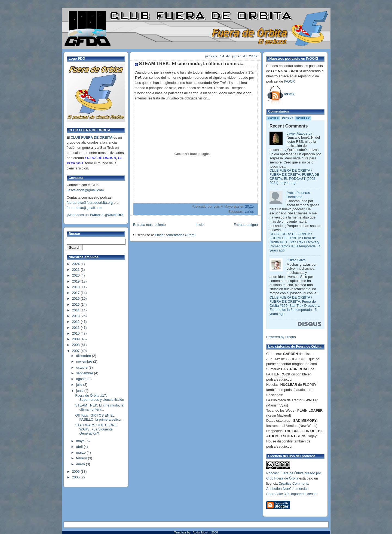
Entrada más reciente (149, 225)
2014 (76, 310)
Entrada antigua (246, 225)
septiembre (85, 373)
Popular (303, 118)
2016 (76, 299)
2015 (76, 305)
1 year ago (289, 183)
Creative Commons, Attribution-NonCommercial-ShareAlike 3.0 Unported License (291, 489)
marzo (82, 453)
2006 (76, 472)
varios (249, 212)
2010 (76, 333)
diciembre (84, 356)
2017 (76, 293)
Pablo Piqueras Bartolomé (298, 195)
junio (80, 391)
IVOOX (289, 81)
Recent (288, 118)
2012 (76, 322)
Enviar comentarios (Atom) (175, 235)
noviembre (85, 362)
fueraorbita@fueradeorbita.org (90, 203)
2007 (76, 351)
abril (80, 447)
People (273, 118)
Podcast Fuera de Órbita (285, 473)
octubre (82, 368)
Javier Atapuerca (299, 133)
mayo (81, 441)
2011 (76, 328)
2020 (76, 275)
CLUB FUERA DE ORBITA (92, 138)
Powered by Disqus (281, 337)
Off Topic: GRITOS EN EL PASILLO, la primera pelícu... (99, 418)
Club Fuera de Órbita (282, 478)
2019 (76, 281)
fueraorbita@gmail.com (85, 208)
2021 (76, 270)
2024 (76, 264)
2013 (76, 316)
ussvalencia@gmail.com (85, 190)
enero (81, 464)
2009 (76, 339)
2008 (76, 345)
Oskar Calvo (296, 260)
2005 (76, 477)
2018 (76, 287)
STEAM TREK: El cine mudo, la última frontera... (99, 407)
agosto (82, 379)
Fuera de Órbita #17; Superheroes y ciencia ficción (100, 398)
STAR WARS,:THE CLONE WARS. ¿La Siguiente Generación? (96, 429)
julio (80, 385)
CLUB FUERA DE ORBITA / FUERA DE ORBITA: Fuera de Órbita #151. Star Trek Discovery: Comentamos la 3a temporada (295, 240)
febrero (82, 458)
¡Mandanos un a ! (95, 215)
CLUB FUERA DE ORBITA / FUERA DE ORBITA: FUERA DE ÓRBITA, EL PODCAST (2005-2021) (294, 177)
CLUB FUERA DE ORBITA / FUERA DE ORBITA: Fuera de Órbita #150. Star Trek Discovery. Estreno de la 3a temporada (295, 304)
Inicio (200, 225)
